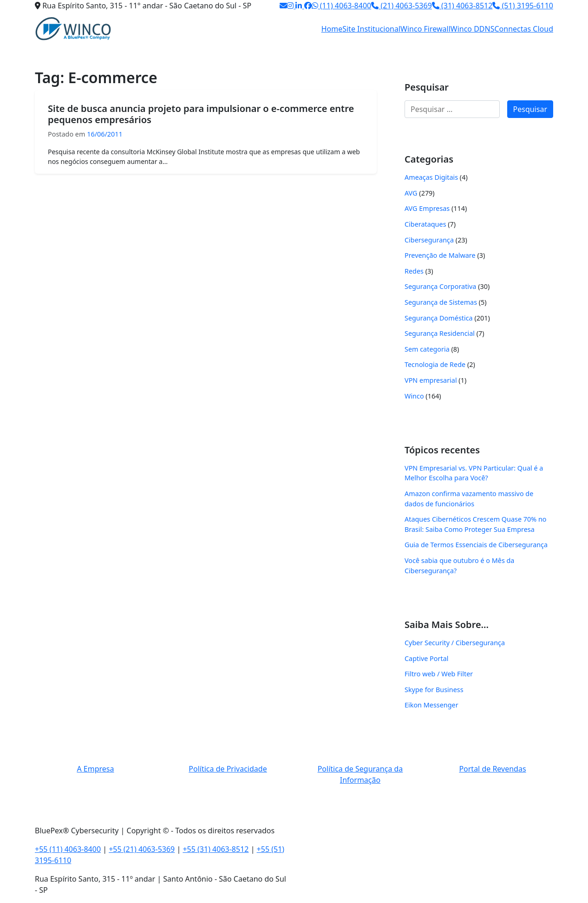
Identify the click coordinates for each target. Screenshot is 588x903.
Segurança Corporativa (440, 286)
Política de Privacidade (228, 769)
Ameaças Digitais (431, 177)
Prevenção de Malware (440, 255)
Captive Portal (426, 658)
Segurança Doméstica (439, 318)
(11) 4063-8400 (342, 6)
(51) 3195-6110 (523, 6)
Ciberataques (425, 224)
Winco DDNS (473, 29)
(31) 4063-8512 (462, 6)
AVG (411, 193)
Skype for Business (434, 690)
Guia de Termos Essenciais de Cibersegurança (476, 545)
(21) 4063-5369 (402, 6)
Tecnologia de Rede (435, 364)
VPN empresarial (431, 380)
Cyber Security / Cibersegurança (455, 643)
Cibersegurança (429, 240)
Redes (414, 271)
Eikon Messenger (431, 705)
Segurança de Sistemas (441, 302)
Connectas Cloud (524, 29)
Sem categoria (427, 349)
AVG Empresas (427, 208)
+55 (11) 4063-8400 (68, 849)
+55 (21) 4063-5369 (142, 849)
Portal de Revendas (492, 769)
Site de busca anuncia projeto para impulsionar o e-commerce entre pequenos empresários (201, 114)
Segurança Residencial (440, 333)
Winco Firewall (425, 29)
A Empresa (95, 769)
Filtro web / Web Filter (439, 674)
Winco (414, 396)
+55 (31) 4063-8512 (216, 849)
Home (332, 29)
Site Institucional (371, 29)
